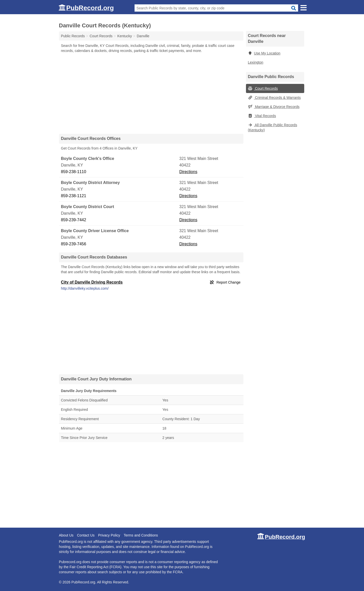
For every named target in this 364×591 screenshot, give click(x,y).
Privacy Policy (109, 535)
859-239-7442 (74, 220)
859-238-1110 (74, 172)
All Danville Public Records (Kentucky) (273, 127)
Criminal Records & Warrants (274, 98)
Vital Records (262, 116)
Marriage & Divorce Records (274, 107)
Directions (188, 172)
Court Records (263, 88)
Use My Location (264, 53)
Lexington (256, 62)
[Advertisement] (151, 93)
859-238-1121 (74, 196)
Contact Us (86, 535)
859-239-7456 (74, 244)
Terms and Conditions (141, 535)
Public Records (73, 36)
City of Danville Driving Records (92, 282)
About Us (66, 535)
